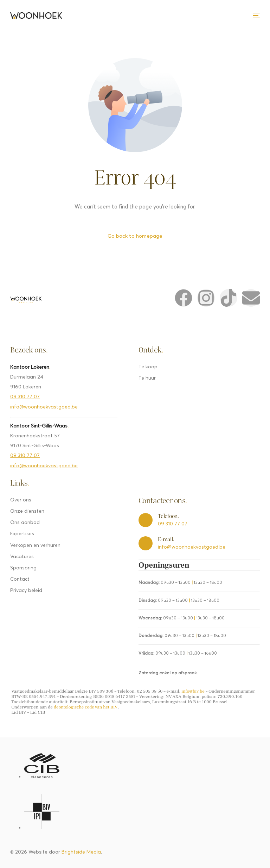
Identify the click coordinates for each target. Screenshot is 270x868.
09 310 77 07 (25, 397)
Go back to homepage (135, 236)
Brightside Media (81, 853)
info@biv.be (193, 692)
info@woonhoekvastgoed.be (44, 407)
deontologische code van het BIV (86, 707)
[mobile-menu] (256, 15)
